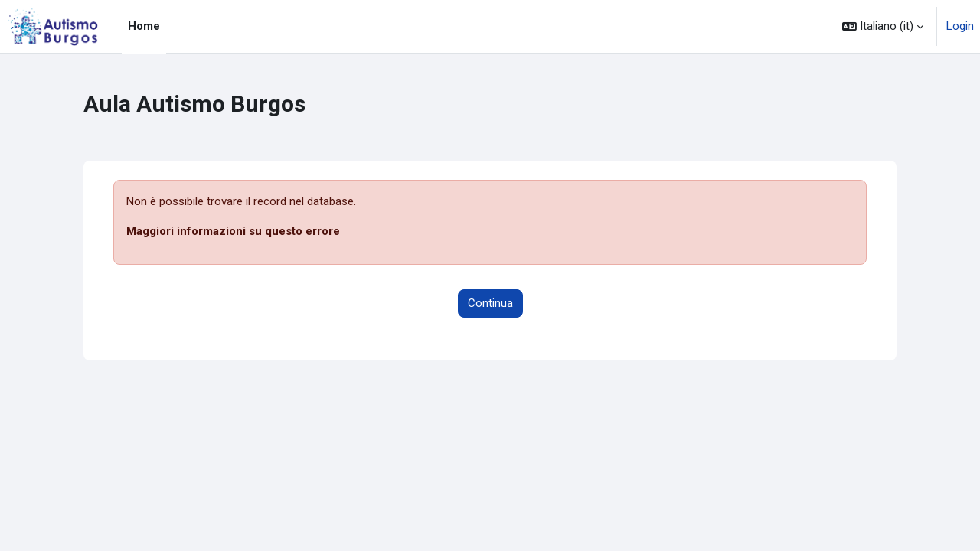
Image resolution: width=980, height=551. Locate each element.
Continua (490, 303)
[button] (883, 26)
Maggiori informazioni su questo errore (233, 231)
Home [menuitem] (144, 26)
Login (960, 26)
